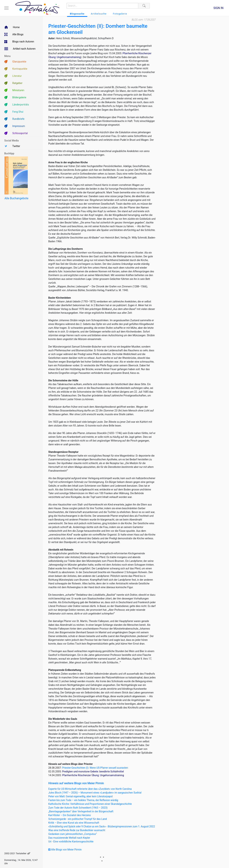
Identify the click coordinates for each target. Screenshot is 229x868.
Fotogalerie (120, 14)
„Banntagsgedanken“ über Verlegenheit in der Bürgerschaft (81, 811)
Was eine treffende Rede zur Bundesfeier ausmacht (77, 830)
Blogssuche (77, 14)
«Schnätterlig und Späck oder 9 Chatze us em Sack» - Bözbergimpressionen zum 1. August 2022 (102, 826)
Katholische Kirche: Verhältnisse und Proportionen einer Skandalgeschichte (90, 804)
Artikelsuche (99, 14)
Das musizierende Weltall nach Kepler (69, 838)
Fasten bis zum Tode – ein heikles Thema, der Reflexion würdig (83, 800)
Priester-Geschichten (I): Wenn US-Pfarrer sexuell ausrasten (95, 768)
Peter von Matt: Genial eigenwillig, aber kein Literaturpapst (81, 796)
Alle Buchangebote (16, 198)
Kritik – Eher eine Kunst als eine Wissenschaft (74, 823)
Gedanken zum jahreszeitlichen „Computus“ (73, 834)
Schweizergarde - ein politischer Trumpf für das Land (78, 819)
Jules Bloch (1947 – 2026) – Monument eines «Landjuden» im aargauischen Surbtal (95, 793)
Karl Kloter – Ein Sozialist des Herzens (70, 815)
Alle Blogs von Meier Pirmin (65, 850)
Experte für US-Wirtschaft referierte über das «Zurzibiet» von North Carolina (90, 789)
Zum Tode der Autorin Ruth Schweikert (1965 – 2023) (78, 808)
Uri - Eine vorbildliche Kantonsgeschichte (71, 842)
